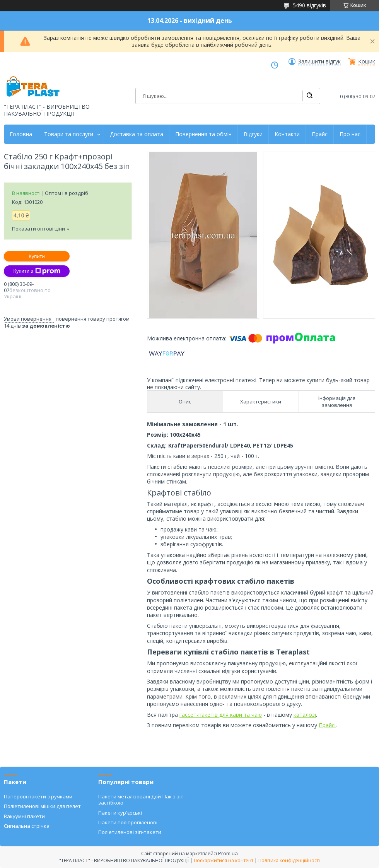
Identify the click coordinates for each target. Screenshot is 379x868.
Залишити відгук (319, 62)
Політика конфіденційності (289, 860)
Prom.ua (228, 853)
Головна (21, 134)
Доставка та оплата (137, 134)
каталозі (305, 715)
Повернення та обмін (203, 134)
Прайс (320, 134)
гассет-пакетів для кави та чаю (221, 715)
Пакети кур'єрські (120, 813)
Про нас (350, 134)
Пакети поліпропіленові (128, 822)
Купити (37, 256)
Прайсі (327, 725)
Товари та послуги (69, 134)
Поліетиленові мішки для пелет (42, 806)
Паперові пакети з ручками (38, 796)
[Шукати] (309, 96)
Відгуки (253, 134)
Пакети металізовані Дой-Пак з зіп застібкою (141, 800)
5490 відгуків (309, 5)
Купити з (37, 271)
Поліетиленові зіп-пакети (130, 832)
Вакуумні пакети (24, 816)
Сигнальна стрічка (27, 826)
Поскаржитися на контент (224, 860)
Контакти (287, 134)
